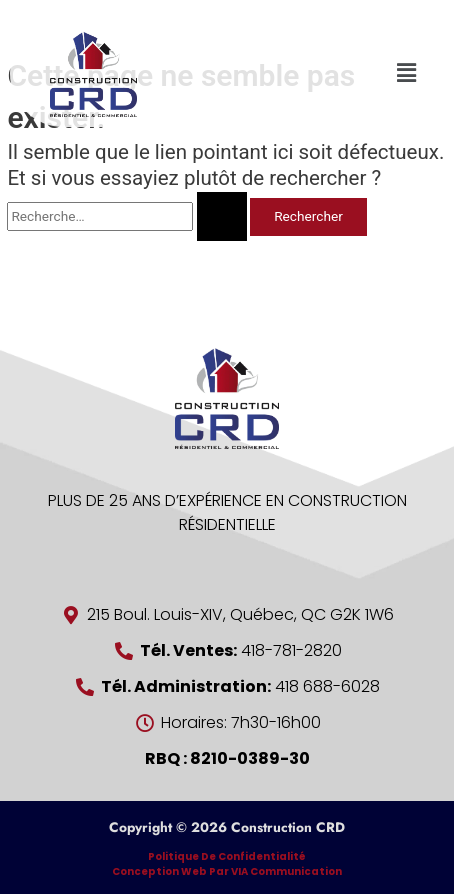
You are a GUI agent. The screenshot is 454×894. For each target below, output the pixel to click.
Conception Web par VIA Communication (227, 871)
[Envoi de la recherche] (222, 216)
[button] (407, 73)
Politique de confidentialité (227, 856)
